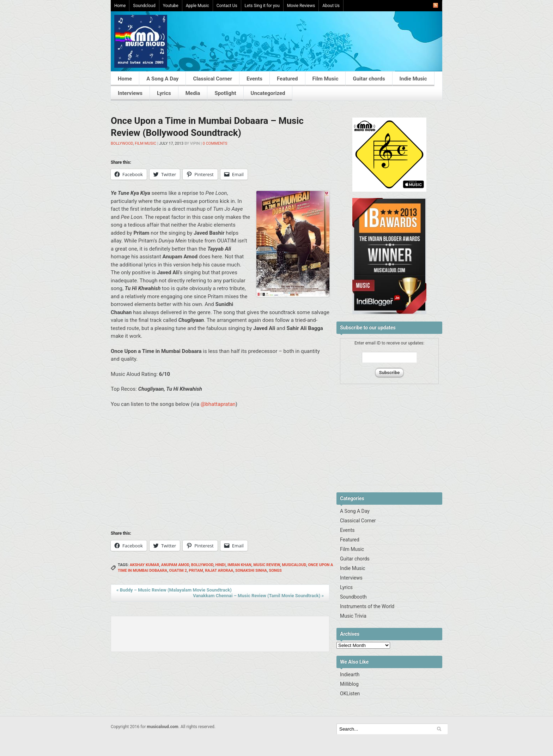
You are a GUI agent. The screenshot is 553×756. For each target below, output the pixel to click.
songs (275, 571)
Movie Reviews (301, 6)
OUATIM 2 (178, 571)
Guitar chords (369, 79)
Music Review (267, 565)
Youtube (171, 6)
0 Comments (215, 143)
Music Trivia (353, 616)
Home (120, 6)
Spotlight (225, 93)
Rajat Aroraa (219, 571)
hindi (220, 565)
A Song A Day (162, 79)
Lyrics (164, 93)
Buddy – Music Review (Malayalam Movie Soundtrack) (174, 590)
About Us (331, 6)
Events (254, 79)
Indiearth (350, 674)
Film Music (326, 79)
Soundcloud (144, 6)
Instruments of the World (367, 606)
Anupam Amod (175, 565)
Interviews (130, 93)
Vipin (195, 143)
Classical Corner (212, 79)
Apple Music (197, 6)
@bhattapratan (218, 404)
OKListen (350, 694)
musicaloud (294, 565)
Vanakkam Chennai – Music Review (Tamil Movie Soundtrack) (258, 596)
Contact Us (227, 6)
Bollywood (122, 143)
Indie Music (413, 79)
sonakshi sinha (251, 571)
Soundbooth (353, 597)
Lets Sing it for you (262, 6)
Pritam (196, 571)
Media (193, 93)
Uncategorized (268, 93)
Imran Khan (239, 565)
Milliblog (349, 684)
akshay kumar (145, 565)
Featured (287, 79)
